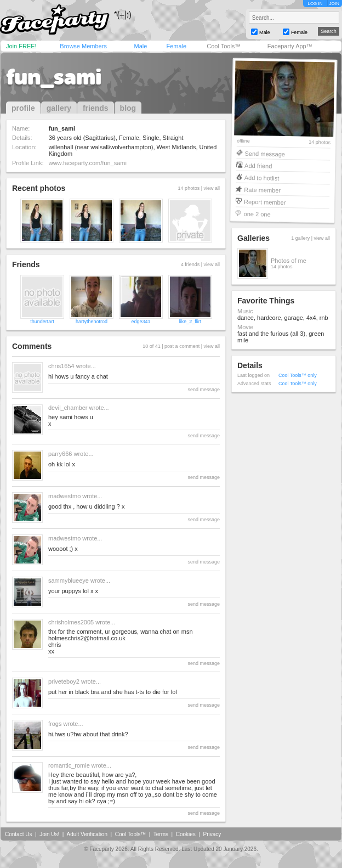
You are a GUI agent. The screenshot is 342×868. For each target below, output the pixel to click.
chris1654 (61, 366)
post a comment (182, 346)
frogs (55, 724)
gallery (59, 108)
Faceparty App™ (290, 46)
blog (128, 108)
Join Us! (49, 834)
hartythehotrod (92, 322)
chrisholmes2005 (71, 622)
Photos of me (289, 261)
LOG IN (315, 4)
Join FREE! (21, 46)
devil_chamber (68, 408)
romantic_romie (69, 765)
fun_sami (54, 77)
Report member (265, 202)
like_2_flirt (190, 322)
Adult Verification (87, 834)
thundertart (42, 322)
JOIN (334, 4)
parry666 (60, 454)
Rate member (262, 190)
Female (176, 46)
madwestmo (64, 496)
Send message (265, 153)
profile (23, 108)
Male (140, 46)
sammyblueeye (69, 580)
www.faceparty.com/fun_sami (88, 163)
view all (212, 188)
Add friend (258, 165)
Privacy (212, 834)
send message (204, 390)
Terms (161, 834)
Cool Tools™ (224, 46)
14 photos (320, 142)
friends (96, 108)
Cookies (186, 834)
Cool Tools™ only (298, 375)
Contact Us (18, 834)
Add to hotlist (262, 177)
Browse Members (83, 46)
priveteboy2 (64, 681)
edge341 (141, 322)
